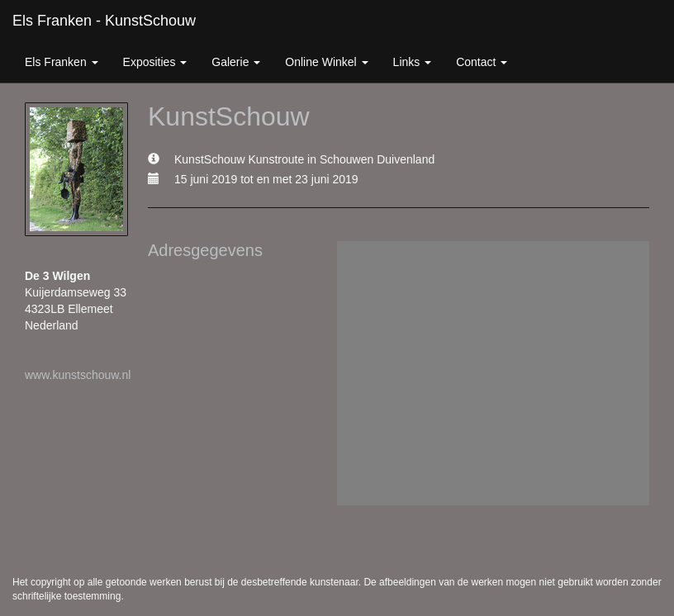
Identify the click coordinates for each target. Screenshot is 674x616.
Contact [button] (482, 62)
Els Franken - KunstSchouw (104, 21)
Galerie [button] (236, 62)
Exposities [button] (155, 62)
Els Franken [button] (62, 62)
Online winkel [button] (326, 62)
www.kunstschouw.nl (78, 375)
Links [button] (413, 62)
